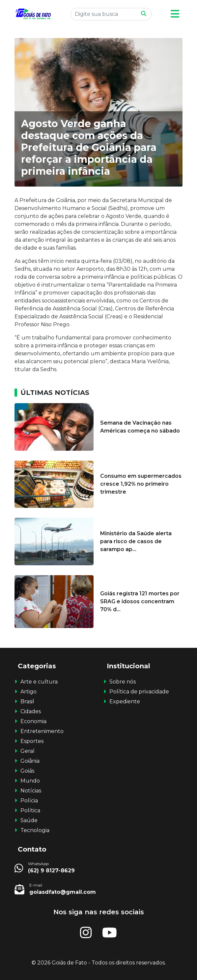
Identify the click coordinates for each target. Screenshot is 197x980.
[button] (175, 14)
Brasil (27, 701)
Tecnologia (35, 830)
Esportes (32, 741)
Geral (28, 751)
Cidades (31, 711)
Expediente (125, 701)
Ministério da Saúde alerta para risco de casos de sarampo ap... (136, 541)
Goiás (27, 771)
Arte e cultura (39, 682)
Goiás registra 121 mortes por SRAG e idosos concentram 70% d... (140, 601)
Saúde (29, 820)
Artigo (28, 692)
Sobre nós (123, 682)
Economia (33, 721)
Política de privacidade (139, 692)
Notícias (31, 791)
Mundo (30, 781)
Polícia (29, 801)
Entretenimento (42, 731)
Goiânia (30, 761)
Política (30, 810)
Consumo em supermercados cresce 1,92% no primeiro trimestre (141, 484)
